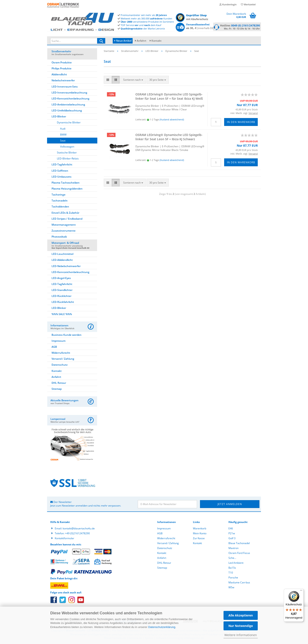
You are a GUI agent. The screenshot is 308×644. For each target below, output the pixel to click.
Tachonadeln (60, 201)
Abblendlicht (59, 75)
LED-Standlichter (62, 291)
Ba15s (232, 568)
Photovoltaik (59, 237)
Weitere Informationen (241, 635)
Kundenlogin (228, 4)
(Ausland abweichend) (172, 120)
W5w (231, 588)
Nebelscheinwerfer (63, 81)
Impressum (58, 341)
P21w (232, 534)
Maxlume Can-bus (239, 583)
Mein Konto (200, 534)
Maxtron (233, 549)
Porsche (233, 578)
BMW (63, 135)
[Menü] (301, 591)
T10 (231, 573)
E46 (231, 529)
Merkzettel (248, 4)
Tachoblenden (60, 207)
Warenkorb (200, 529)
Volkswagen (67, 147)
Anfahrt (141, 41)
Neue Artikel (123, 41)
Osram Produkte (62, 63)
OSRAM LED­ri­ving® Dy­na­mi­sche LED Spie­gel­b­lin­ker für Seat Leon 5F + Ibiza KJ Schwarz (169, 138)
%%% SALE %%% (62, 315)
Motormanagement (64, 225)
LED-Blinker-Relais (68, 159)
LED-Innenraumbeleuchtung (69, 93)
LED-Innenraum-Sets (65, 87)
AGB (54, 347)
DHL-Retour (164, 563)
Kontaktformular (64, 539)
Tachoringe (58, 195)
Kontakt (156, 41)
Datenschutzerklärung (162, 627)
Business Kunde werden (67, 335)
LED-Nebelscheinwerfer (66, 267)
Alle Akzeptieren (241, 615)
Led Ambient (236, 563)
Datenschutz (60, 365)
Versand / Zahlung (63, 359)
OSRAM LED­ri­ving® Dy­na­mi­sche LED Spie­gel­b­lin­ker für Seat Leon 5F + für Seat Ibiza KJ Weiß (169, 97)
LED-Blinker (59, 117)
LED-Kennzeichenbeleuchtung (70, 99)
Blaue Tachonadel (239, 544)
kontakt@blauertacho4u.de (79, 529)
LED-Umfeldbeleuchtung (67, 111)
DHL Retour (59, 383)
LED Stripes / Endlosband (67, 219)
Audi (63, 129)
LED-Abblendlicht (62, 261)
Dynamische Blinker (69, 123)
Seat (63, 141)
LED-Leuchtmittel (62, 255)
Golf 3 (232, 539)
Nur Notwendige (241, 626)
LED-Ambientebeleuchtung (68, 105)
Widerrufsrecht (61, 353)
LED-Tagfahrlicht (62, 165)
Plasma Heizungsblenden (67, 189)
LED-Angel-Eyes (61, 279)
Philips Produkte (61, 69)
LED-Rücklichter (61, 297)
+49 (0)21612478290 (77, 534)
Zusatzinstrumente (64, 231)
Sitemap (57, 389)
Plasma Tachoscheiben (66, 183)
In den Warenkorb (241, 123)
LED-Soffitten (60, 171)
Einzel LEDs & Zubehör (65, 213)
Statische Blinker (67, 153)
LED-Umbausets (61, 177)
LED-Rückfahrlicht (63, 303)
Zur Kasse (199, 539)
